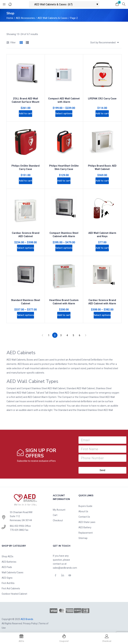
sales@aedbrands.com (65, 564)
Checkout (58, 517)
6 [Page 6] (79, 332)
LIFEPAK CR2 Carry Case (102, 95)
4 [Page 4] (67, 332)
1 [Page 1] (49, 332)
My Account (59, 506)
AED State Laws (87, 519)
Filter (11, 43)
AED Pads (7, 564)
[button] (117, 4)
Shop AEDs (7, 553)
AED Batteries (9, 558)
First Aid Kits (8, 580)
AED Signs (7, 574)
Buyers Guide (85, 503)
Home (10, 18)
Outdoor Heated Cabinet (14, 590)
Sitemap (83, 535)
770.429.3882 (17, 527)
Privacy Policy (30, 620)
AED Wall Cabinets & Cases (52, 18)
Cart (55, 512)
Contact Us (84, 513)
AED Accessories (25, 18)
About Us (83, 508)
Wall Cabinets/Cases (12, 569)
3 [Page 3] (61, 332)
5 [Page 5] (73, 332)
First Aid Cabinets (11, 585)
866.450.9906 (17, 523)
